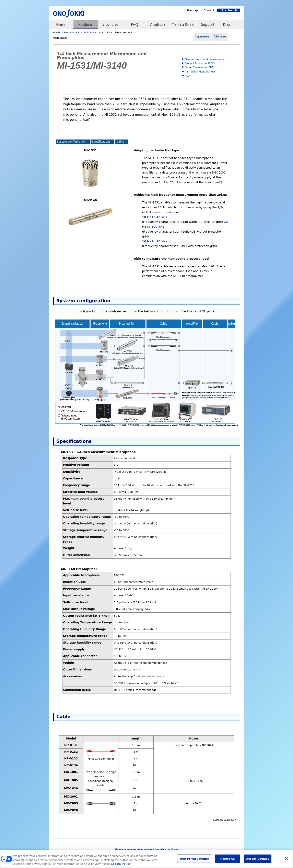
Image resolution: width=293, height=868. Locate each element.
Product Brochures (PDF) (200, 63)
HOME (57, 33)
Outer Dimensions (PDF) (200, 67)
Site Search (228, 10)
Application (159, 25)
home (61, 25)
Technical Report (183, 25)
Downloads (232, 25)
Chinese (220, 36)
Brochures (110, 25)
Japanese (202, 36)
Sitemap (192, 10)
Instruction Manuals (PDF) (201, 72)
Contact (209, 10)
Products (85, 25)
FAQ (134, 25)
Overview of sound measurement (205, 59)
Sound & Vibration (89, 33)
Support (208, 25)
